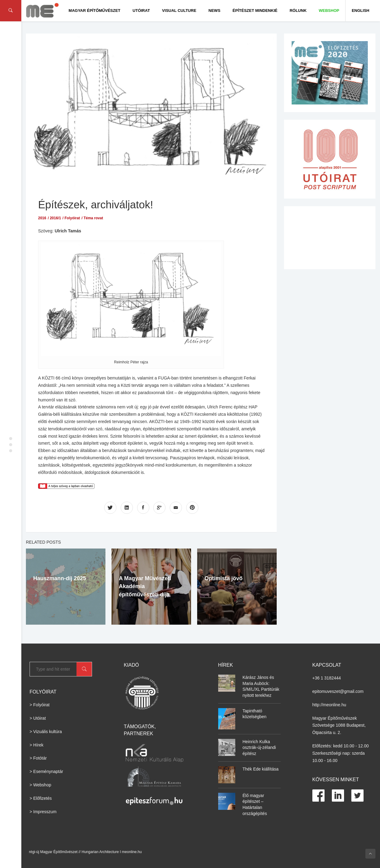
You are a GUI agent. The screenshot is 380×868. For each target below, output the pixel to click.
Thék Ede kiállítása (261, 769)
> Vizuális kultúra (46, 732)
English (360, 11)
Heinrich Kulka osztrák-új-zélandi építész (259, 748)
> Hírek (37, 745)
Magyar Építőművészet (94, 11)
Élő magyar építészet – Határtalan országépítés (255, 804)
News (214, 11)
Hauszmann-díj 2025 (60, 578)
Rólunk (298, 11)
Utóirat (141, 11)
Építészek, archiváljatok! (96, 205)
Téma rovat (93, 218)
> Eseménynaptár (46, 771)
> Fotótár (38, 758)
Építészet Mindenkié (255, 11)
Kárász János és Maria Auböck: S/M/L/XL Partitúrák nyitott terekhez (261, 686)
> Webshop (40, 785)
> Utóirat (38, 718)
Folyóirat (72, 218)
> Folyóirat (40, 705)
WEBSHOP (329, 11)
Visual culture (179, 11)
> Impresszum (43, 812)
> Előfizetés (41, 798)
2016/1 (55, 218)
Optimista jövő (224, 578)
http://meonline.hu (329, 705)
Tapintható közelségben (255, 714)
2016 (42, 218)
